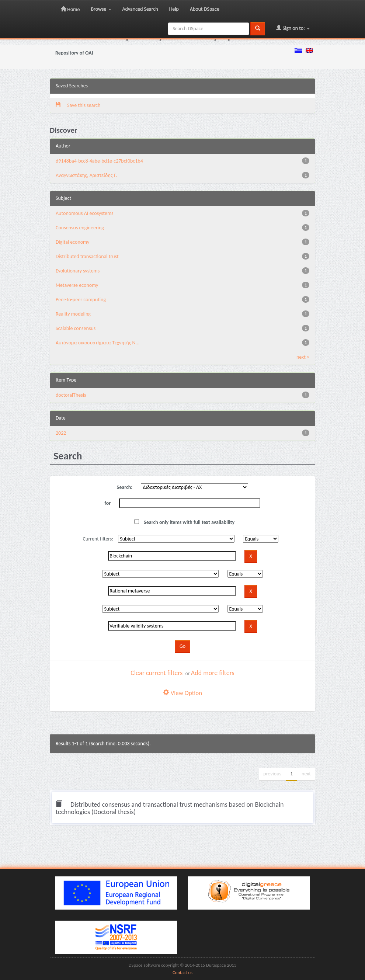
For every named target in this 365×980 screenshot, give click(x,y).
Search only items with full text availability (184, 522)
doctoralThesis (71, 395)
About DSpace (205, 9)
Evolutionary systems (78, 271)
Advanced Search (140, 9)
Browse (101, 9)
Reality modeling (73, 314)
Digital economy (72, 242)
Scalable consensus (76, 328)
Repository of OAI (74, 53)
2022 (61, 433)
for (108, 503)
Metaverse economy (77, 285)
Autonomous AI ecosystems (85, 213)
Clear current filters (157, 673)
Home (70, 9)
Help (174, 9)
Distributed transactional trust (87, 256)
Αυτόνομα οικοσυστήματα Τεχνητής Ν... (98, 343)
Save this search (78, 105)
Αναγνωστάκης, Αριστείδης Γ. (86, 175)
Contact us (182, 972)
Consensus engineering (80, 228)
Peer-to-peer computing (81, 300)
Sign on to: (293, 28)
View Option (182, 693)
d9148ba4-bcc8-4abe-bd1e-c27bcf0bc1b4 (99, 161)
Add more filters (213, 673)
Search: (125, 487)
